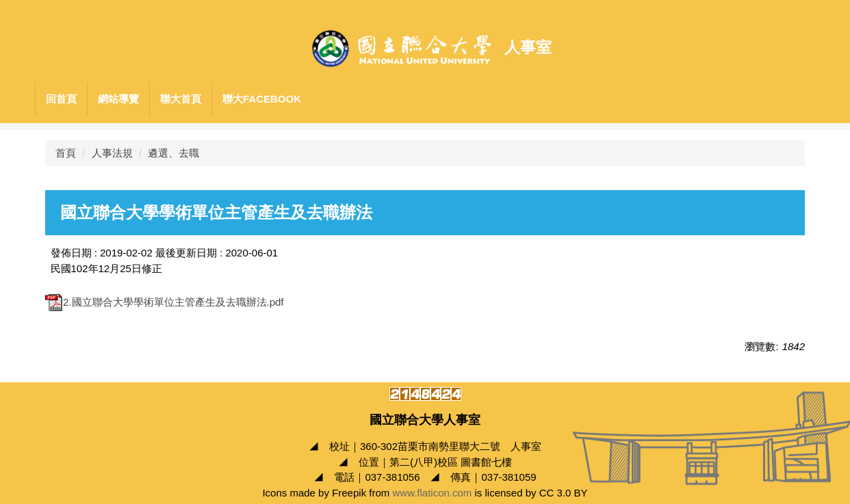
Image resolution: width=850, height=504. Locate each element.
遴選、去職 (173, 153)
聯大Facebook (262, 99)
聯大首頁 (181, 99)
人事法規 (112, 153)
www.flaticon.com (432, 493)
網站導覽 (118, 99)
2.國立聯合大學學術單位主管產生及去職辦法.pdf (165, 302)
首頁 (66, 153)
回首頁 (61, 99)
